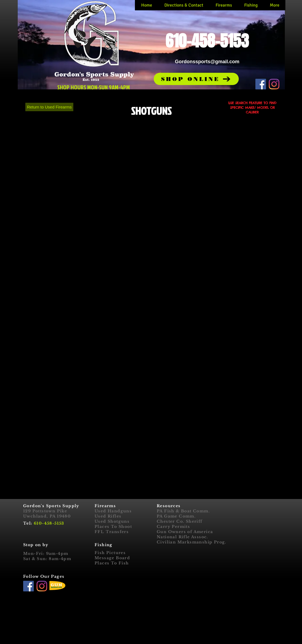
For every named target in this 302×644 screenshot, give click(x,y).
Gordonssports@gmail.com (207, 62)
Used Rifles (108, 516)
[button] (196, 79)
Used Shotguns (112, 521)
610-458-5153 (49, 523)
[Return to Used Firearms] (49, 107)
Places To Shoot (113, 527)
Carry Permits (173, 527)
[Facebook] (261, 84)
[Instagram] (274, 84)
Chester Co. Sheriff (180, 521)
